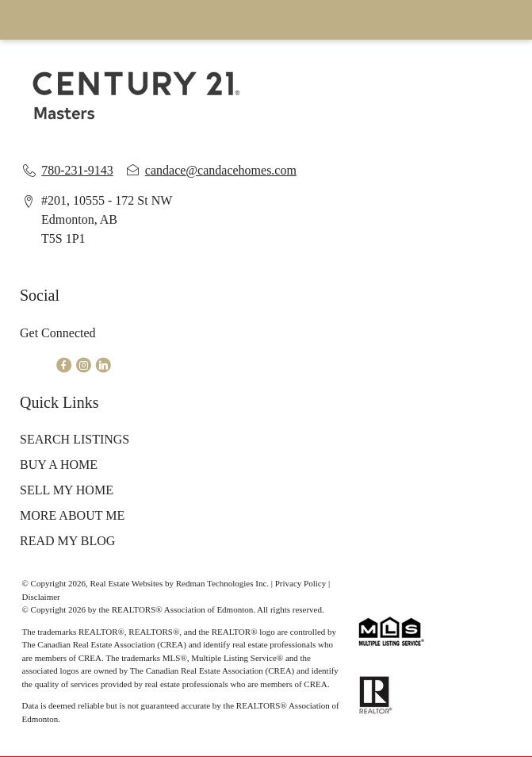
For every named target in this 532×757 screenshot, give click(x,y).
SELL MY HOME (67, 490)
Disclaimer (41, 597)
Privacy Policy (300, 583)
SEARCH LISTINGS (75, 439)
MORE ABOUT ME (72, 515)
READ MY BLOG (67, 541)
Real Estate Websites (127, 583)
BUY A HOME (59, 465)
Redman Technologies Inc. (224, 583)
